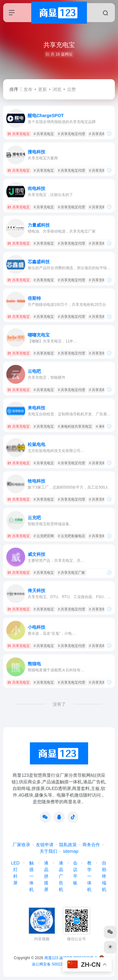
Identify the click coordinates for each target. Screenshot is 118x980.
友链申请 (45, 845)
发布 (28, 89)
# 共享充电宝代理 (71, 134)
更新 (42, 89)
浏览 (57, 89)
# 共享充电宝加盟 (103, 134)
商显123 (51, 958)
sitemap (71, 851)
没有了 (59, 704)
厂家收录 (21, 845)
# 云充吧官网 (44, 536)
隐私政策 (68, 845)
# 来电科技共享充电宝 (75, 426)
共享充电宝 (19, 134)
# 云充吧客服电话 (71, 536)
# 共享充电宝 (44, 134)
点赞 (71, 89)
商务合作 (91, 845)
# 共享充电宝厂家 (71, 573)
